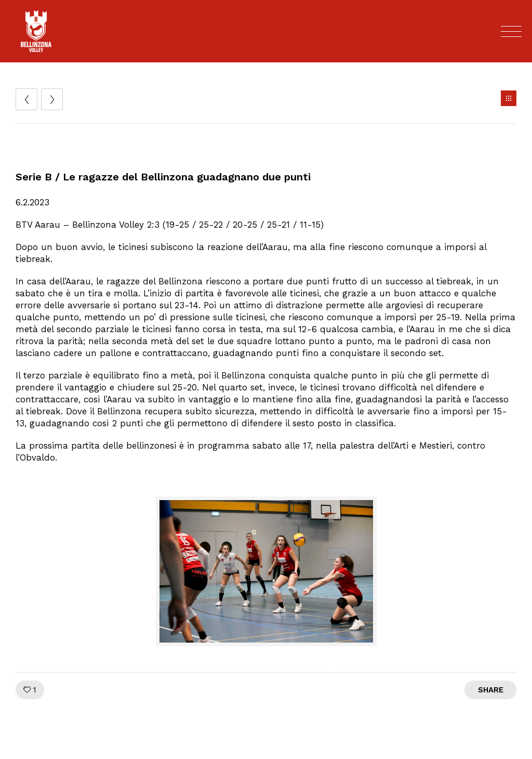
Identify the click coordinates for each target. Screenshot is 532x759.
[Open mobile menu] (511, 31)
